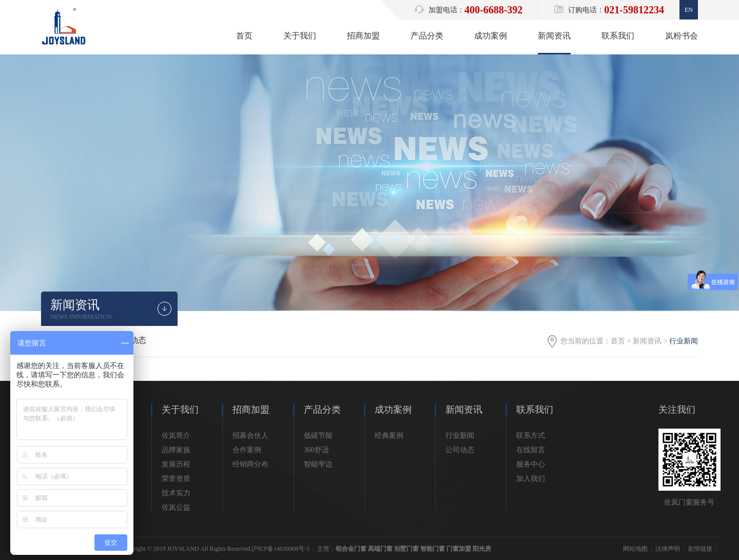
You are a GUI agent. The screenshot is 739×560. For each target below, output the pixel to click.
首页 (244, 36)
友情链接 (700, 549)
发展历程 (176, 464)
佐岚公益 (176, 507)
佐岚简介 (176, 436)
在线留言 (531, 450)
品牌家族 (176, 450)
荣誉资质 (176, 479)
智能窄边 (318, 464)
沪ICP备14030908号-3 (280, 549)
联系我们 (618, 36)
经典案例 (389, 436)
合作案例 (247, 450)
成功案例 (491, 36)
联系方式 (531, 436)
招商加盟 (363, 36)
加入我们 (531, 479)
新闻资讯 (554, 36)
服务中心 (531, 464)
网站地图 (635, 549)
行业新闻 (460, 436)
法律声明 (668, 549)
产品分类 (427, 36)
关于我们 (300, 36)
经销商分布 (250, 464)
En (689, 10)
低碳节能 (318, 436)
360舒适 (316, 450)
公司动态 (460, 450)
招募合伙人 (250, 436)
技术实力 (176, 493)
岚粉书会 (682, 36)
